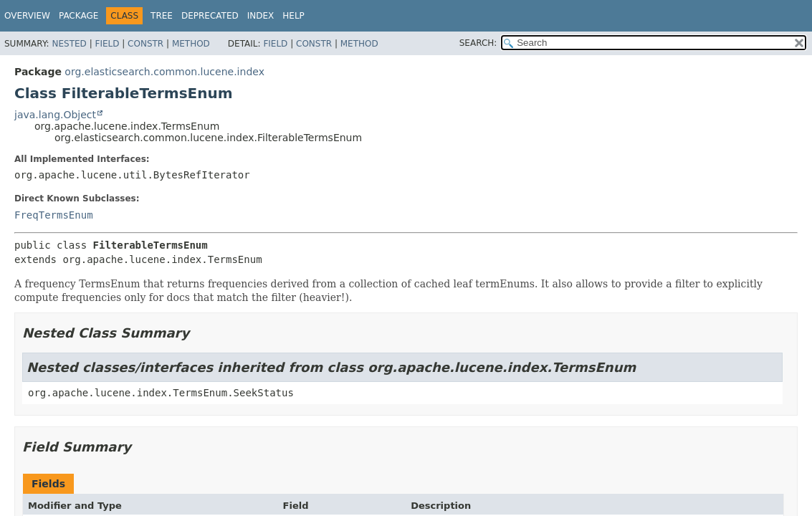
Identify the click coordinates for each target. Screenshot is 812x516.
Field (107, 44)
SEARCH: (478, 43)
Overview (27, 16)
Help (293, 16)
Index (261, 16)
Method (191, 44)
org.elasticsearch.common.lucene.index (164, 72)
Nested (69, 44)
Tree (162, 16)
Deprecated (210, 16)
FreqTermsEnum (54, 215)
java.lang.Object (55, 115)
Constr (145, 44)
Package (78, 16)
